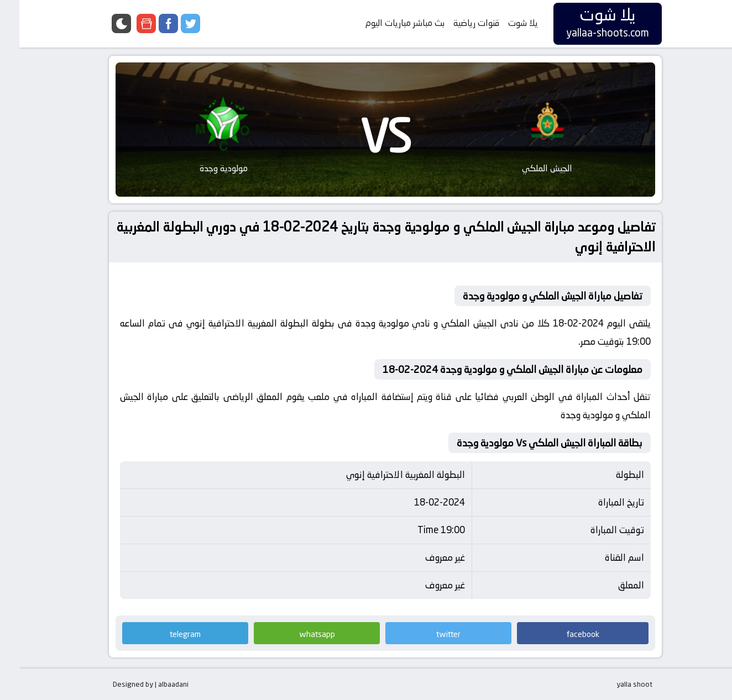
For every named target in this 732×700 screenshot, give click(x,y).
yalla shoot (615, 684)
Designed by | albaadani (131, 684)
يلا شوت (504, 23)
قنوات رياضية (457, 23)
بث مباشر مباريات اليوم (386, 23)
